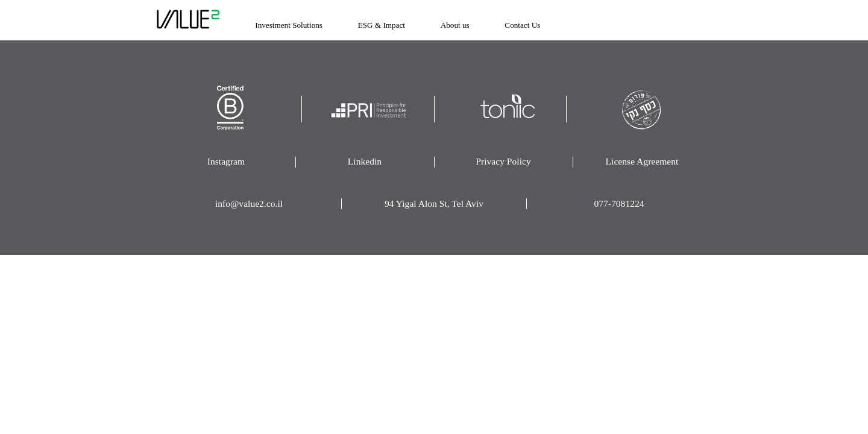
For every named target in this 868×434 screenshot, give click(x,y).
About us (455, 25)
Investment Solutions (289, 25)
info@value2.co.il (249, 203)
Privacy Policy (503, 161)
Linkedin (365, 161)
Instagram (226, 161)
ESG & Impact (382, 25)
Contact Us (522, 25)
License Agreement (642, 161)
